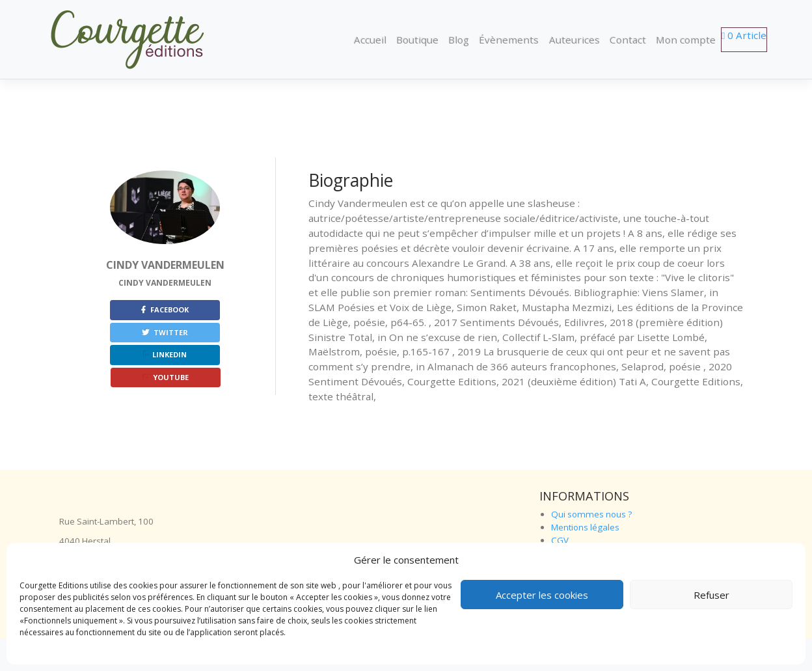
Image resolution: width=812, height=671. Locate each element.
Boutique (417, 40)
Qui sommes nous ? (591, 514)
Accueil (370, 40)
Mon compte (686, 40)
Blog (459, 40)
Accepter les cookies (542, 595)
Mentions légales (585, 527)
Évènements (509, 40)
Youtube (166, 377)
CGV (560, 540)
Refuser (711, 595)
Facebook (165, 309)
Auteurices (575, 40)
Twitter (165, 332)
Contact (628, 40)
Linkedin (165, 354)
